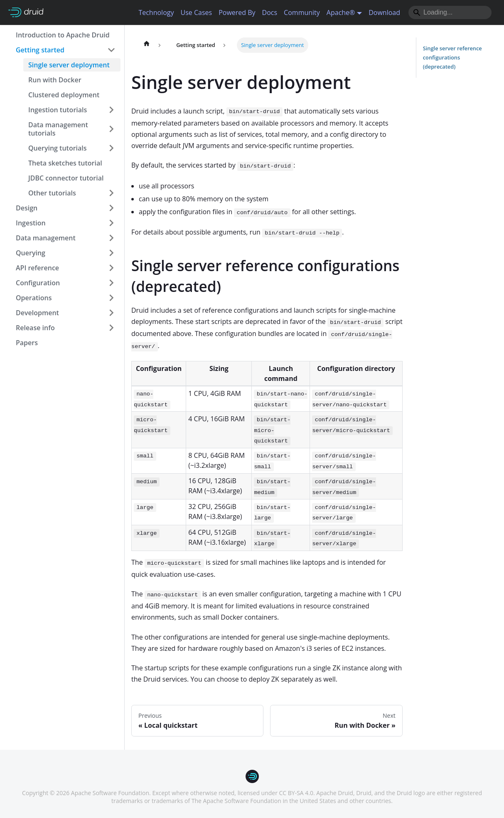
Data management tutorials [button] (58, 129)
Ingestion (31, 223)
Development (37, 313)
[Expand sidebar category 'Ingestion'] (111, 223)
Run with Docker (55, 80)
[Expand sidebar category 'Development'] (111, 313)
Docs (270, 12)
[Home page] (147, 45)
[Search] (450, 12)
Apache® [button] (341, 12)
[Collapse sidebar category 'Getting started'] (111, 50)
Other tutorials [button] (52, 193)
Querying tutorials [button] (58, 148)
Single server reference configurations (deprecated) (452, 57)
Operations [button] (34, 298)
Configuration (38, 283)
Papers (27, 343)
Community (302, 12)
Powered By (237, 12)
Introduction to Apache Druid (63, 35)
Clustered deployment (64, 95)
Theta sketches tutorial (65, 163)
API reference (37, 268)
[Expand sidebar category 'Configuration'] (111, 283)
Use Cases (196, 12)
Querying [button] (31, 253)
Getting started (40, 50)
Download (384, 12)
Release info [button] (35, 328)
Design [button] (27, 208)
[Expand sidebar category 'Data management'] (111, 238)
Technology (156, 12)
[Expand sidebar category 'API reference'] (111, 268)
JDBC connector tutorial (66, 178)
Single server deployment (69, 65)
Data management (46, 238)
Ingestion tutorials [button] (58, 110)
